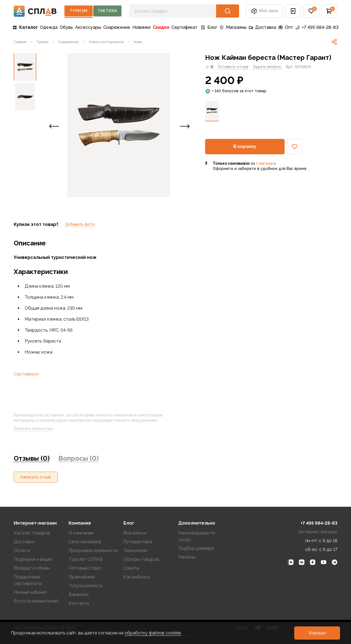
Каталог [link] (25, 27)
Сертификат (27, 374)
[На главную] (35, 11)
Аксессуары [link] (88, 27)
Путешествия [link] (138, 542)
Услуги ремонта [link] (85, 586)
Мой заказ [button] (264, 11)
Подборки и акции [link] (33, 559)
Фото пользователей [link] (36, 601)
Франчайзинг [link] (82, 577)
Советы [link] (131, 568)
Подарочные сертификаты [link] (28, 580)
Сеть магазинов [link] (85, 542)
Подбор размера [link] (196, 548)
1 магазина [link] (266, 163)
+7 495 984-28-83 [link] (317, 27)
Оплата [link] (22, 551)
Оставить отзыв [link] (233, 67)
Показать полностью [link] (38, 429)
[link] (20, 42)
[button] (293, 11)
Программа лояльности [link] (93, 551)
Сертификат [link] (184, 27)
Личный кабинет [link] (31, 592)
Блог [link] (209, 27)
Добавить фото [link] (80, 224)
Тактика (107, 11)
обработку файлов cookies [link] (153, 633)
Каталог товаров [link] (32, 533)
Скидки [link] (161, 27)
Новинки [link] (141, 27)
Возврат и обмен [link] (32, 568)
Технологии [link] (135, 551)
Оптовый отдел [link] (85, 568)
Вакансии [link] (79, 594)
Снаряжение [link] (117, 27)
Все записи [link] (135, 533)
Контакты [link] (79, 603)
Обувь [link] (66, 27)
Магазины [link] (233, 27)
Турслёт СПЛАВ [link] (86, 559)
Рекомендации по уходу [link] (197, 536)
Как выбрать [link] (137, 577)
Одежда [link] (49, 27)
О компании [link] (81, 533)
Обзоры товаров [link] (141, 559)
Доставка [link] (262, 27)
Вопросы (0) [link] (79, 458)
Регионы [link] (187, 557)
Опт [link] (286, 27)
